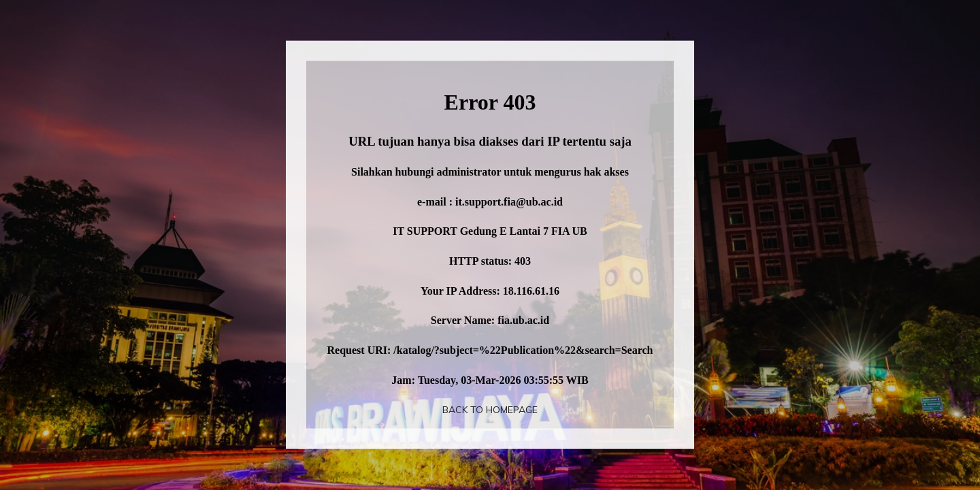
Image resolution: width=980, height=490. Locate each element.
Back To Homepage (490, 410)
